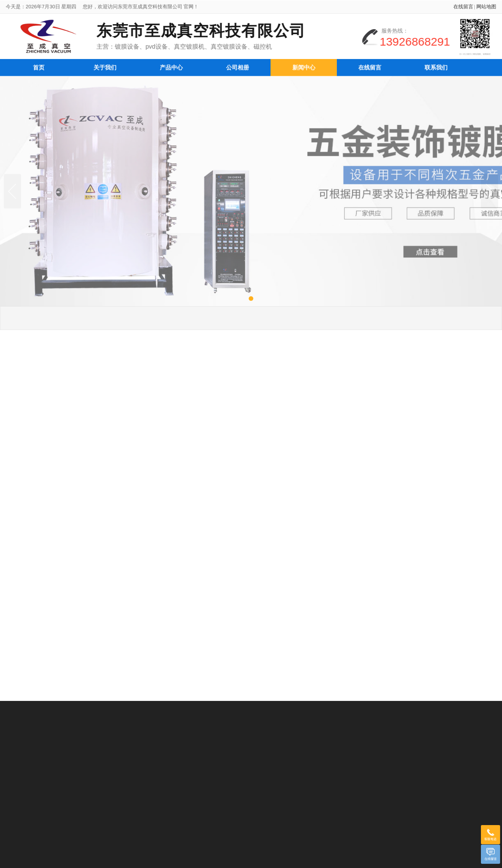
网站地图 (486, 9)
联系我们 (436, 65)
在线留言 (463, 9)
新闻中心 (304, 65)
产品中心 (171, 65)
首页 (39, 65)
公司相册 (238, 65)
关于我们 (105, 65)
